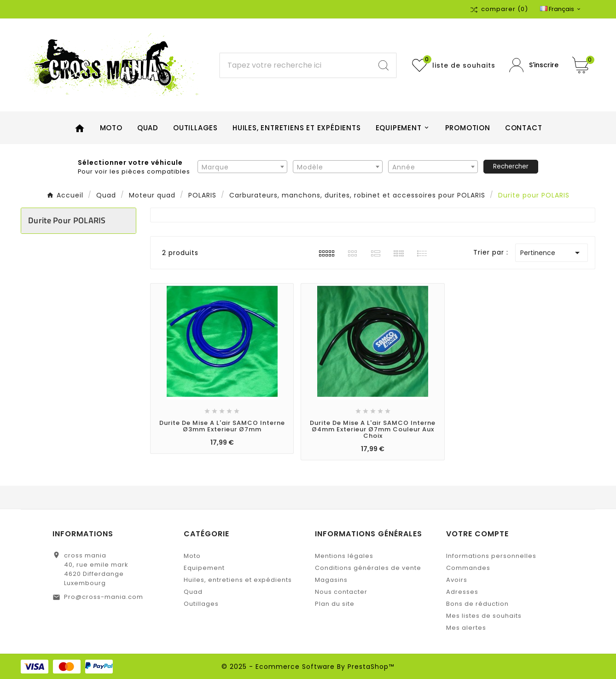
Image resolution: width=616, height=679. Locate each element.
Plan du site (335, 604)
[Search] (384, 65)
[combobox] (242, 167)
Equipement (204, 568)
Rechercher (511, 166)
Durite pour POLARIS (67, 220)
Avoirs (457, 580)
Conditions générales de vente (368, 568)
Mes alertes (466, 628)
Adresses (462, 592)
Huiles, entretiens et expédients (238, 580)
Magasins (331, 580)
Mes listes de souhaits (484, 616)
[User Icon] (534, 65)
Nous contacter (341, 592)
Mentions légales (344, 556)
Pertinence (552, 253)
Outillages (201, 604)
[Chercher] (296, 65)
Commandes (468, 568)
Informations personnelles (491, 556)
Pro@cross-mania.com (104, 597)
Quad (193, 592)
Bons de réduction (477, 604)
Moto (192, 556)
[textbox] (242, 167)
